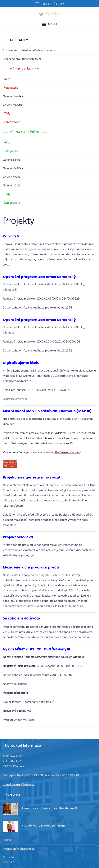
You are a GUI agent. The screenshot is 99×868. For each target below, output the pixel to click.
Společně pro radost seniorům (22, 59)
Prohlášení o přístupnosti (19, 849)
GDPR (7, 840)
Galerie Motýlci (12, 105)
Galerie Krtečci (12, 177)
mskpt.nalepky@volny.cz (19, 784)
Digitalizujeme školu (16, 399)
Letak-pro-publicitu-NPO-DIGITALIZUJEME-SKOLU (36, 390)
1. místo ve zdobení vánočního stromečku (29, 50)
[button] (49, 25)
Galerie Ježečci (12, 185)
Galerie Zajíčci (12, 160)
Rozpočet (9, 857)
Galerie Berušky (13, 96)
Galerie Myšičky (13, 168)
